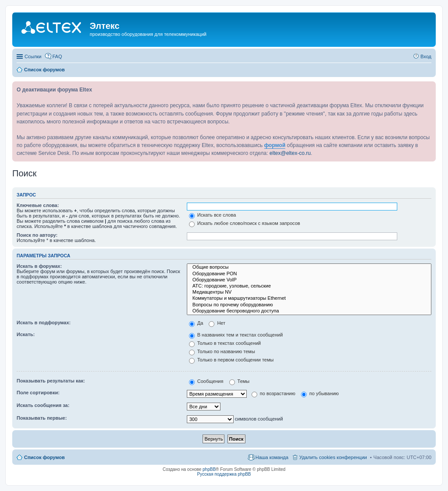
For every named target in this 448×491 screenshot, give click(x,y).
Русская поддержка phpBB (224, 474)
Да (196, 323)
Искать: (26, 334)
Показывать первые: (42, 418)
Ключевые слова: (38, 205)
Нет (217, 323)
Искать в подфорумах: (44, 323)
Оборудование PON (309, 274)
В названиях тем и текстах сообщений (236, 335)
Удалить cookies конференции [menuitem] (333, 457)
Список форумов (44, 457)
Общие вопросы (309, 267)
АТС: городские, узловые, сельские (309, 286)
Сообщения (206, 381)
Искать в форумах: (39, 266)
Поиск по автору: (37, 235)
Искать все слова (213, 215)
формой (275, 145)
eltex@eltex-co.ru (290, 153)
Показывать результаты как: (51, 381)
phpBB (209, 469)
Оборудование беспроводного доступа (309, 311)
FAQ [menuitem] (57, 56)
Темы (240, 381)
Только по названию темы (222, 351)
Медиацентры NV (309, 292)
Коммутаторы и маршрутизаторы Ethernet (309, 298)
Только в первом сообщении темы (231, 360)
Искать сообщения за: (43, 405)
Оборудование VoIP (309, 280)
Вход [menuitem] (426, 56)
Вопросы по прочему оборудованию (309, 305)
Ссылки (33, 56)
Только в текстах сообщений (225, 343)
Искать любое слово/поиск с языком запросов (245, 223)
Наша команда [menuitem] (272, 457)
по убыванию (320, 393)
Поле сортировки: (38, 393)
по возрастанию (273, 393)
